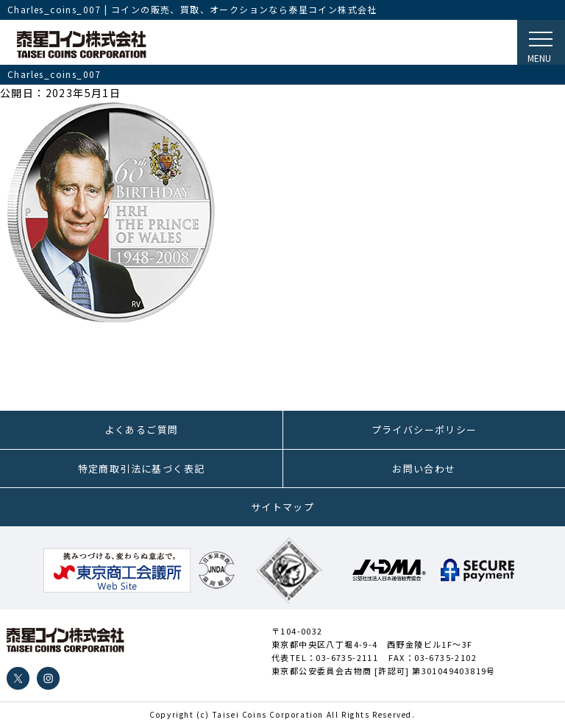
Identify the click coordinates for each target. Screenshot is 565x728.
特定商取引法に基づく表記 (142, 469)
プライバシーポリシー (424, 430)
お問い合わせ (424, 469)
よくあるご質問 (142, 430)
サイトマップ (282, 507)
